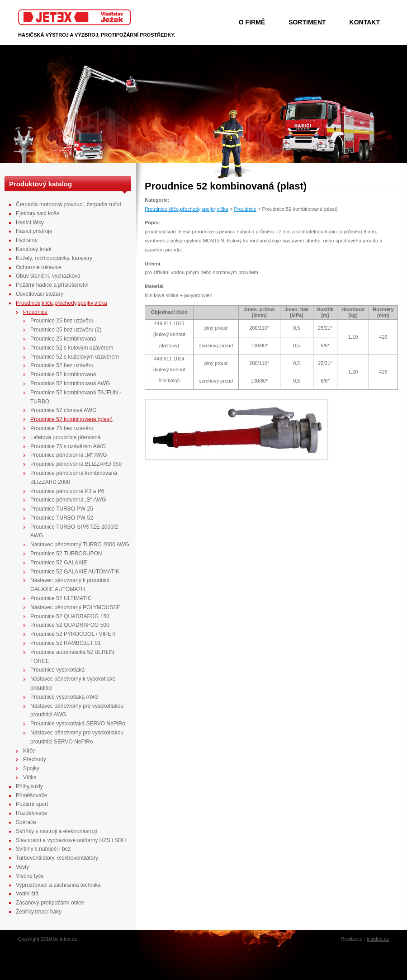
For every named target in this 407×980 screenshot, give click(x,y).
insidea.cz (378, 939)
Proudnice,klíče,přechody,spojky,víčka (187, 209)
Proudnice (245, 209)
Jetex (75, 17)
